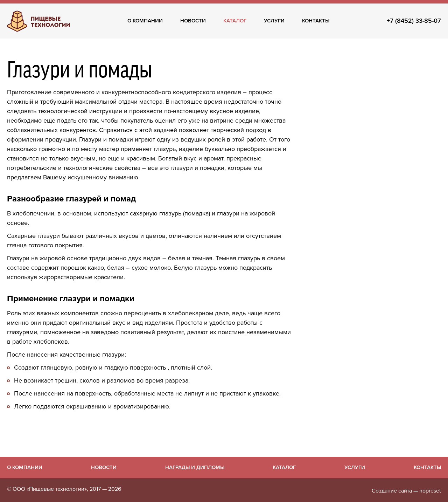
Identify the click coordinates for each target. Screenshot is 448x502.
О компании (145, 21)
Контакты (316, 21)
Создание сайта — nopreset (406, 491)
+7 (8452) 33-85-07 (414, 21)
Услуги (274, 21)
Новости (193, 21)
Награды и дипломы (195, 467)
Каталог (235, 21)
